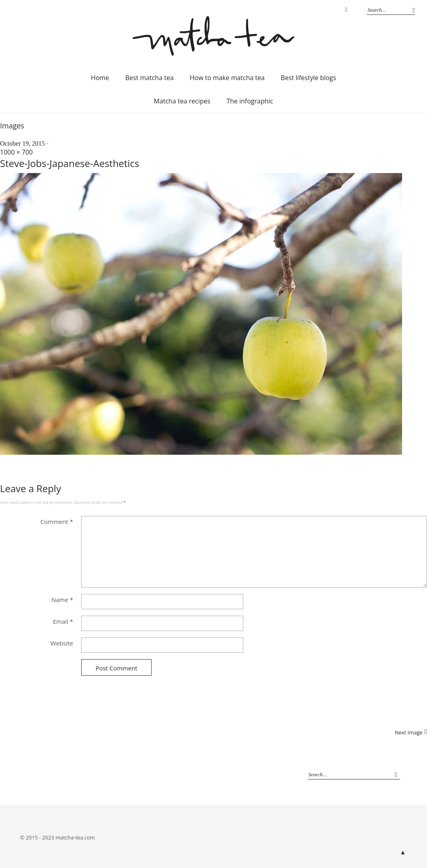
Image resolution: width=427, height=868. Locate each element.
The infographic (250, 101)
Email (63, 621)
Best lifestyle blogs (308, 78)
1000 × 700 (16, 152)
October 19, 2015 (23, 143)
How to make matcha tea (227, 78)
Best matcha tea (149, 78)
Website (62, 643)
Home (100, 78)
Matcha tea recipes (182, 101)
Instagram (346, 10)
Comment (56, 522)
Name (62, 600)
